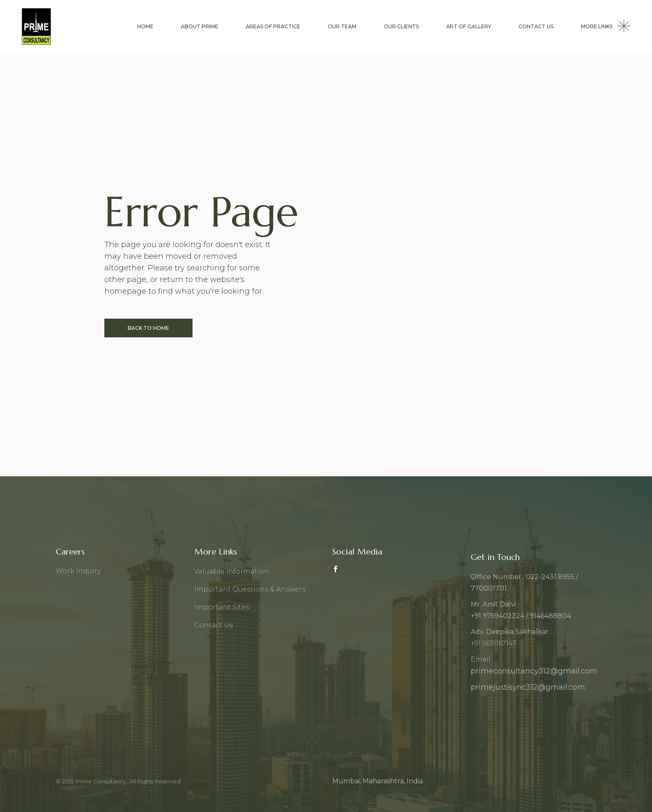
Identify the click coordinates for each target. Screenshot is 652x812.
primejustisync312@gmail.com (528, 687)
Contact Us (214, 625)
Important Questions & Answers (250, 589)
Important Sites (222, 607)
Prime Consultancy (101, 781)
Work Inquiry (78, 571)
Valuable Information (232, 571)
